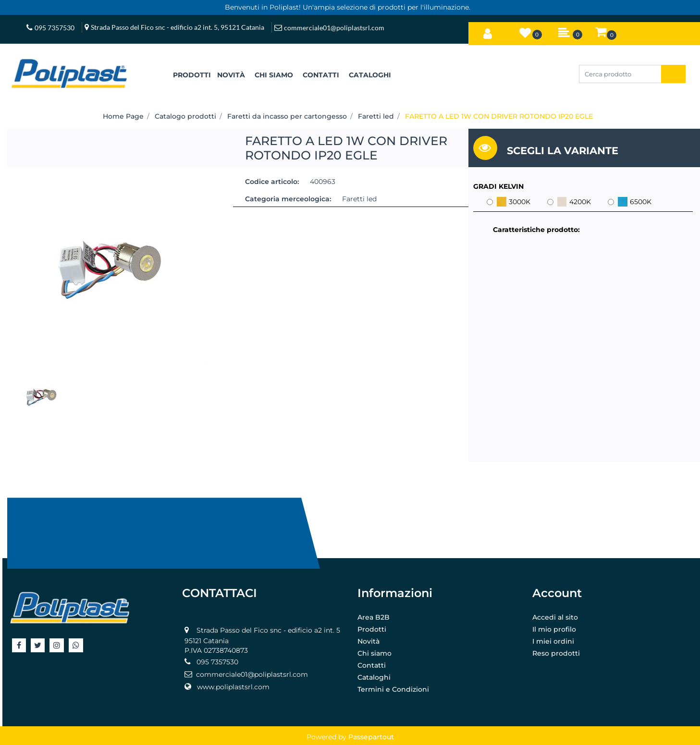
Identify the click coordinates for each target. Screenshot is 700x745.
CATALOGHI (370, 75)
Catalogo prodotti (185, 116)
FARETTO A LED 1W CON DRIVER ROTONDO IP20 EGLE (499, 116)
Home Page (123, 116)
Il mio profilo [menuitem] (554, 629)
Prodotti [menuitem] (372, 629)
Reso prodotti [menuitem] (556, 653)
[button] (673, 74)
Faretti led (376, 116)
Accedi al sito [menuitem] (555, 617)
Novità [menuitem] (368, 641)
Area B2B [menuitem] (374, 617)
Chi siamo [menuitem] (375, 653)
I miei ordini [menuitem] (553, 641)
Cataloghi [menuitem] (374, 677)
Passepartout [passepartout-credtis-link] (371, 737)
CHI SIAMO (274, 75)
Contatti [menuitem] (372, 665)
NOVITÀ (231, 75)
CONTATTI (321, 75)
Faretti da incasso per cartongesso (287, 116)
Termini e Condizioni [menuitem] (393, 689)
